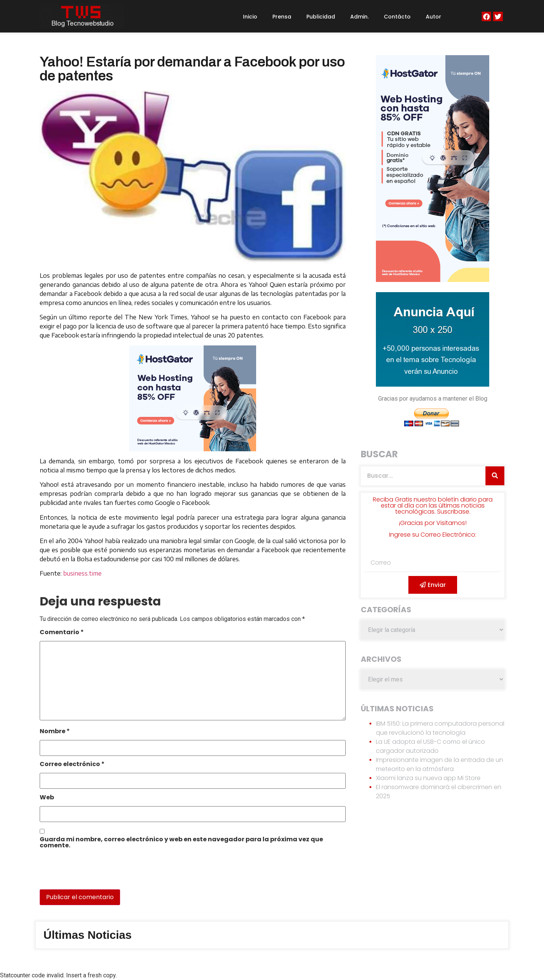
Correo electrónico (72, 765)
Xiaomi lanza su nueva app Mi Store (428, 778)
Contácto (397, 17)
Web (47, 798)
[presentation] (91, 873)
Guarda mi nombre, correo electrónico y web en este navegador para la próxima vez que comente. (181, 843)
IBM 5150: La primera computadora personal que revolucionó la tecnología (440, 728)
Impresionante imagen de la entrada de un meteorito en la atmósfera (440, 764)
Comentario (62, 633)
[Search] (495, 476)
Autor (433, 17)
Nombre (55, 732)
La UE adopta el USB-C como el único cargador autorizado (430, 746)
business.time (82, 573)
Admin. (359, 17)
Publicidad (321, 17)
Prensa (282, 17)
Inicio (250, 17)
